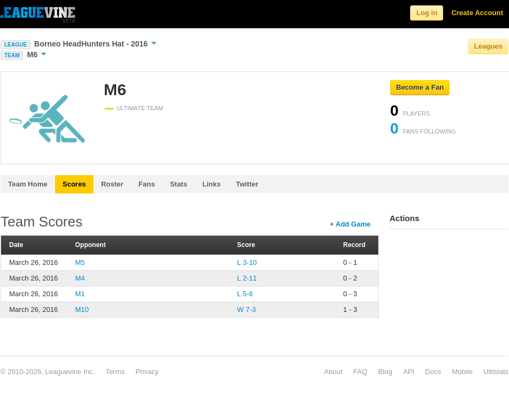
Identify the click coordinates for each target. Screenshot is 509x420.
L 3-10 (247, 262)
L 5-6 (245, 294)
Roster (112, 184)
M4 (80, 278)
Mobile (462, 372)
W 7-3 (247, 309)
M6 (37, 55)
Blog (385, 372)
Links (211, 184)
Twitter (247, 184)
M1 (80, 294)
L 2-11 (247, 278)
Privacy (147, 372)
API (409, 372)
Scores (74, 184)
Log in (427, 13)
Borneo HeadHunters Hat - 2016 (95, 44)
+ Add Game (350, 224)
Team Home (28, 184)
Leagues (488, 46)
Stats (179, 184)
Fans (146, 184)
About (333, 372)
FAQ (360, 372)
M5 (80, 262)
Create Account (477, 13)
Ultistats (496, 372)
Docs (433, 372)
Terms (115, 372)
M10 (82, 309)
